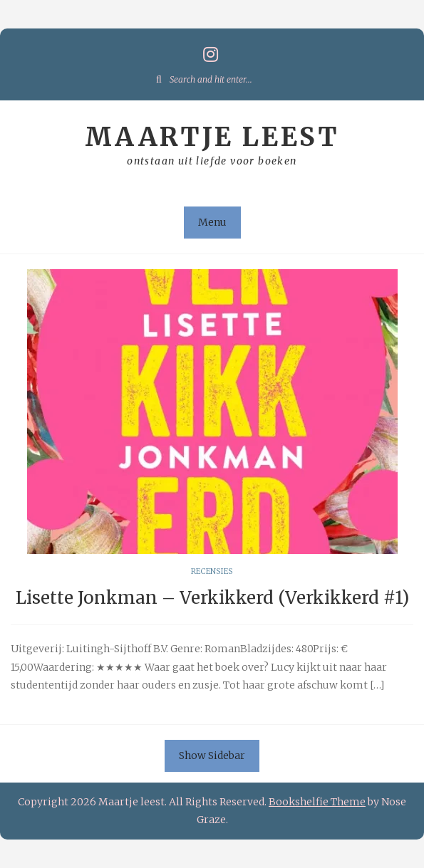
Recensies (212, 571)
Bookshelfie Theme (317, 802)
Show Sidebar (212, 755)
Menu (212, 222)
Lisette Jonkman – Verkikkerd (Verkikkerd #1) (212, 598)
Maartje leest (212, 137)
